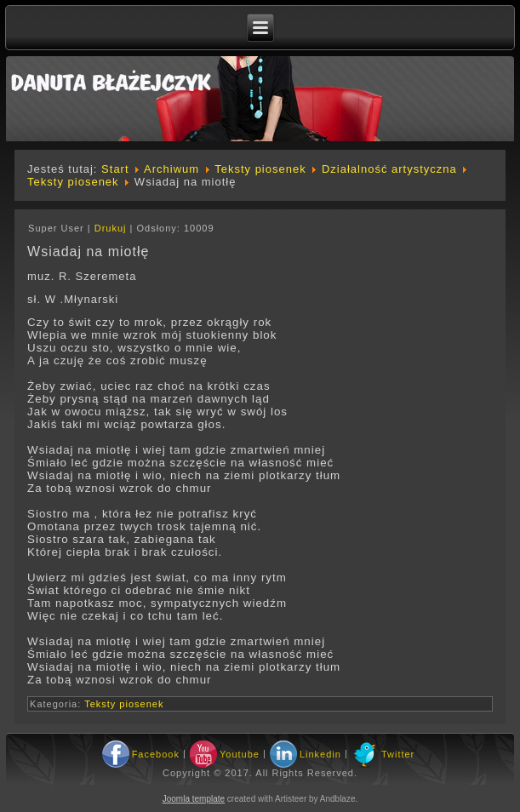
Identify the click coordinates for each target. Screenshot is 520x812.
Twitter (398, 754)
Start (115, 169)
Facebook (156, 754)
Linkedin (320, 754)
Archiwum (171, 169)
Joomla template (194, 799)
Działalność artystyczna (389, 169)
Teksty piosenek (260, 169)
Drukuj (112, 228)
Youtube (240, 754)
